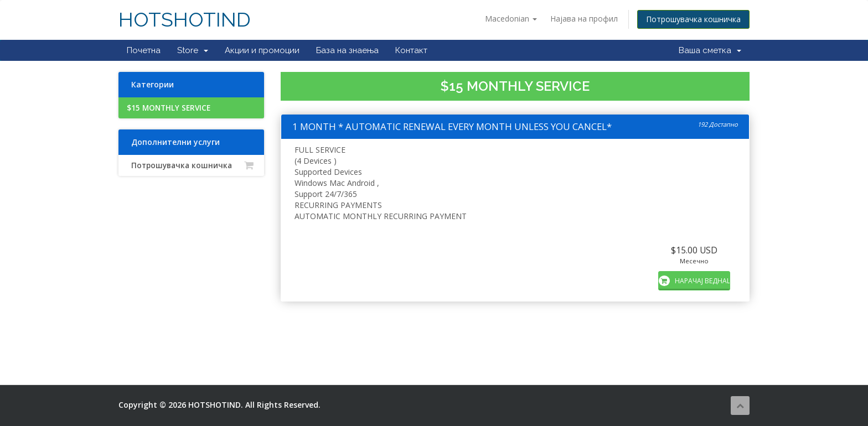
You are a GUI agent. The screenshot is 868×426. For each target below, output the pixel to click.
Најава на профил (584, 19)
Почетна (144, 50)
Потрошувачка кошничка (693, 19)
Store (193, 50)
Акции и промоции (262, 50)
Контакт (411, 50)
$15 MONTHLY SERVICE (169, 108)
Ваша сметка (710, 50)
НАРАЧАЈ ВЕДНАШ (694, 281)
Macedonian (511, 19)
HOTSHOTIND (185, 20)
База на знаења (347, 50)
